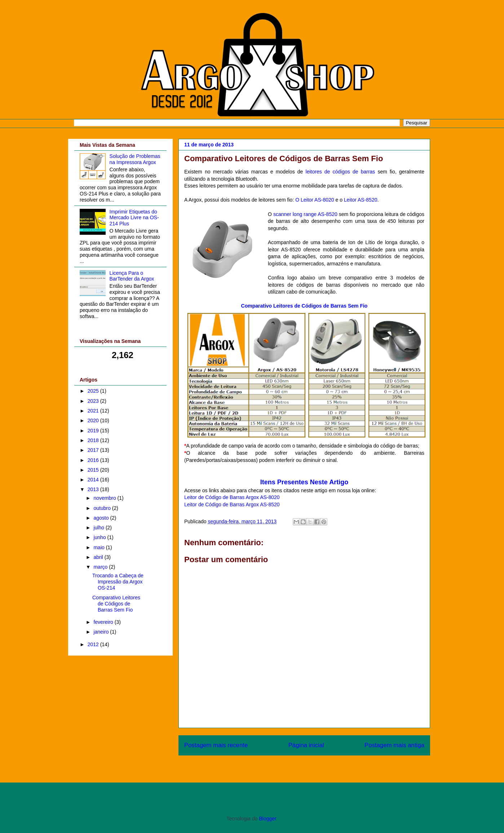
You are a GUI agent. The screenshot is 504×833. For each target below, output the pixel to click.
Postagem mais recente (216, 745)
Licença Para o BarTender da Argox (132, 276)
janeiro (102, 632)
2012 (94, 644)
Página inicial (306, 745)
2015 (94, 470)
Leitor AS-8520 (361, 200)
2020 (94, 420)
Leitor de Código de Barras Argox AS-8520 (232, 504)
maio (100, 547)
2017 (94, 450)
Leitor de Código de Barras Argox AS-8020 (232, 497)
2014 (94, 480)
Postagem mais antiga (394, 745)
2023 (94, 401)
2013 (94, 489)
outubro (103, 508)
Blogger (267, 819)
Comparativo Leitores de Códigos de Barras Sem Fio (116, 604)
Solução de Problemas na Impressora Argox (135, 159)
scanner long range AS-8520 (305, 214)
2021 (94, 411)
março (101, 567)
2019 (94, 431)
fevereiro (104, 622)
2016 (94, 460)
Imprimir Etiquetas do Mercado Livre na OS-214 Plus (134, 218)
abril (99, 557)
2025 (94, 391)
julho (99, 528)
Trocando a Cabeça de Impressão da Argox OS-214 (118, 582)
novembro (105, 498)
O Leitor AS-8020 (315, 200)
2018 (94, 440)
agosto (102, 518)
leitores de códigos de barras (341, 172)
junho (100, 537)
